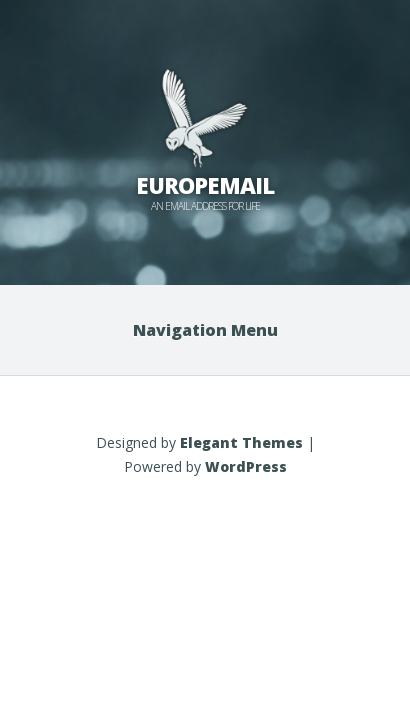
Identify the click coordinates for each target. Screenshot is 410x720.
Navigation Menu (205, 330)
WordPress (246, 466)
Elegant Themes (241, 442)
